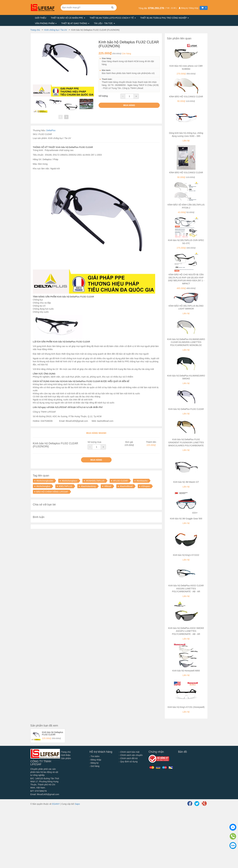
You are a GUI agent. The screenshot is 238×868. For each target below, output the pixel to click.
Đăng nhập (95, 760)
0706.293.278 (156, 8)
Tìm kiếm (94, 756)
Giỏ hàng (94, 766)
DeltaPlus (51, 130)
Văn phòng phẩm (46, 23)
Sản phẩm (65, 758)
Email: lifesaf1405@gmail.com (45, 794)
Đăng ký (94, 763)
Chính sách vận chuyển (131, 755)
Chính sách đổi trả (128, 758)
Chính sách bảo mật (129, 752)
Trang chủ (65, 752)
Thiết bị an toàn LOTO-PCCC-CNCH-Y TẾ (113, 18)
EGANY (56, 804)
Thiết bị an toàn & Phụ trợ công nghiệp (165, 18)
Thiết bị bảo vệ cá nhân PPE (68, 18)
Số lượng (103, 96)
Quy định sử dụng (128, 762)
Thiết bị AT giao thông (75, 23)
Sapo (77, 804)
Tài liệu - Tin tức (104, 23)
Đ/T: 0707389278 (39, 791)
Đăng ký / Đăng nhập (189, 8)
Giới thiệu (41, 18)
